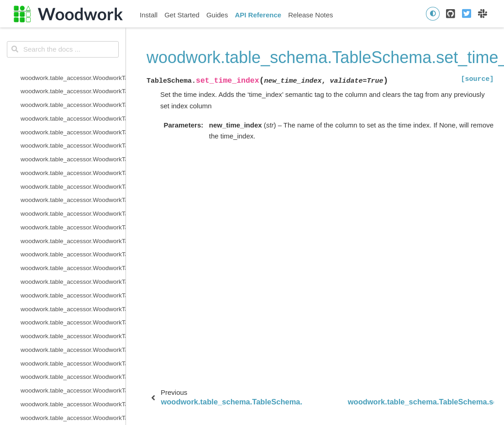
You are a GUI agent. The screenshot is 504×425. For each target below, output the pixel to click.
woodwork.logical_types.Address (65, 341)
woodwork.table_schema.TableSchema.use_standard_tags (73, 164)
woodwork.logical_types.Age (59, 354)
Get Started (182, 15)
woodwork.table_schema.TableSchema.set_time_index (73, 109)
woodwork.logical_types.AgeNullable (71, 381)
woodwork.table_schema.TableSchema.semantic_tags (73, 82)
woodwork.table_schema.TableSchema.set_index (73, 96)
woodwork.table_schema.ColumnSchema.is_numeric (73, 273)
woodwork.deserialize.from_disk (64, 313)
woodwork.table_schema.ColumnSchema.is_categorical (73, 246)
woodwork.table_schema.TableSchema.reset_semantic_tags (73, 55)
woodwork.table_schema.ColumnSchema (73, 178)
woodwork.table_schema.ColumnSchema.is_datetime (73, 259)
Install (149, 15)
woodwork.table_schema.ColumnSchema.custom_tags (73, 191)
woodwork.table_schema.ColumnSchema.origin (73, 218)
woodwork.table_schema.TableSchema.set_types (73, 123)
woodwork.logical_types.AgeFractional (73, 368)
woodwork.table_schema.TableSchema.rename (73, 28)
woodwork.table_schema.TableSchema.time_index (73, 136)
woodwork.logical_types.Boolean (65, 395)
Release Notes (310, 15)
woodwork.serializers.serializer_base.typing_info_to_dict (73, 300)
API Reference (258, 15)
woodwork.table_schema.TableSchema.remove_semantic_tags (73, 41)
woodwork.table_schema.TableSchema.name (73, 69)
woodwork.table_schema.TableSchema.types (73, 150)
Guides (217, 15)
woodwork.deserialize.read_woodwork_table (73, 327)
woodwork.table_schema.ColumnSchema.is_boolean (73, 232)
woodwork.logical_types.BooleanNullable (73, 409)
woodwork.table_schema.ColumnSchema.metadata (73, 286)
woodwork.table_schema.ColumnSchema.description (73, 205)
